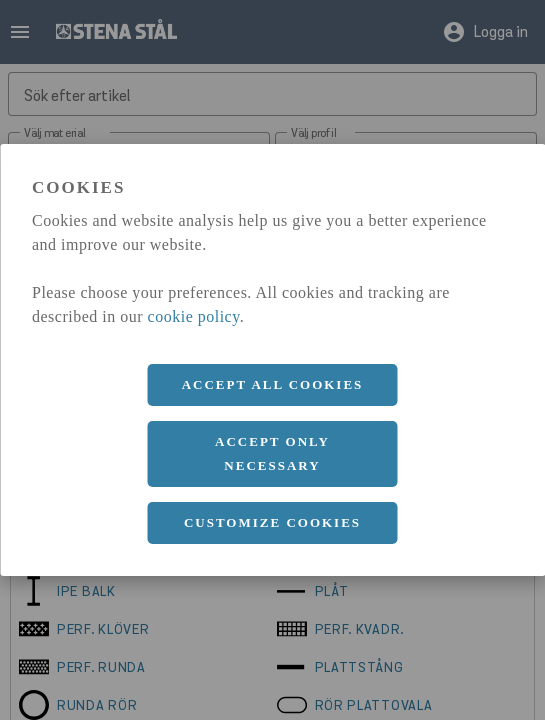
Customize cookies (272, 522)
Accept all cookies (273, 384)
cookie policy (194, 316)
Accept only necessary (272, 453)
